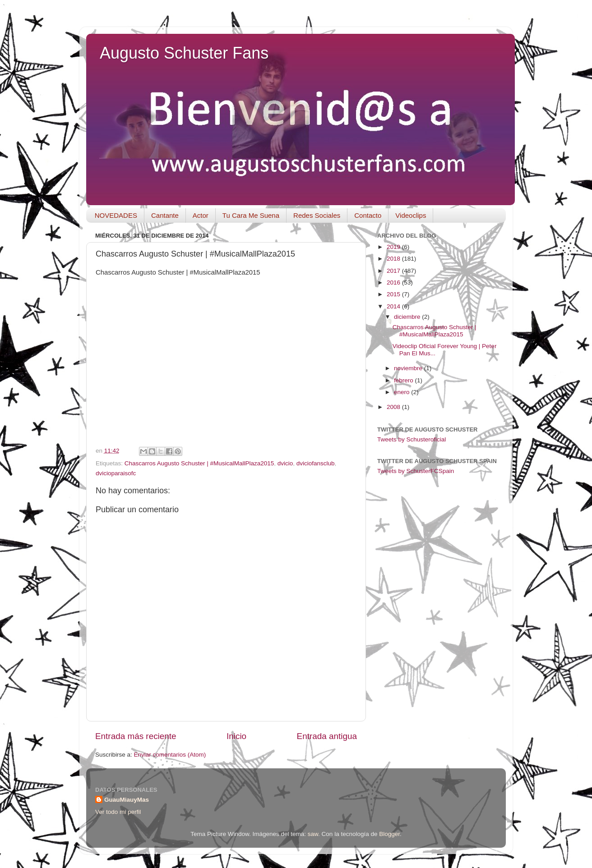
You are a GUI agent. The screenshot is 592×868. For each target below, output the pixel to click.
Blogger (389, 834)
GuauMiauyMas (127, 800)
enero (402, 392)
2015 (394, 294)
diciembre (408, 317)
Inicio (236, 736)
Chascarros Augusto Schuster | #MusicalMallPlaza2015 (199, 463)
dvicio (285, 463)
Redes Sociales (317, 215)
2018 (394, 259)
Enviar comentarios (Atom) (170, 755)
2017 (394, 271)
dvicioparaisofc (116, 473)
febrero (405, 380)
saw (313, 834)
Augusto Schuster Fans (184, 53)
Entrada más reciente (136, 736)
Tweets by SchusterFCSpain (416, 471)
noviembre (409, 368)
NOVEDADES (116, 215)
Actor (201, 215)
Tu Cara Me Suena (251, 215)
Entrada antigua (327, 736)
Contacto (368, 215)
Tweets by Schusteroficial (412, 439)
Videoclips (411, 215)
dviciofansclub (316, 463)
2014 (394, 306)
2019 (394, 247)
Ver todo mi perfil (118, 812)
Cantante (165, 215)
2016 (394, 282)
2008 (394, 407)
